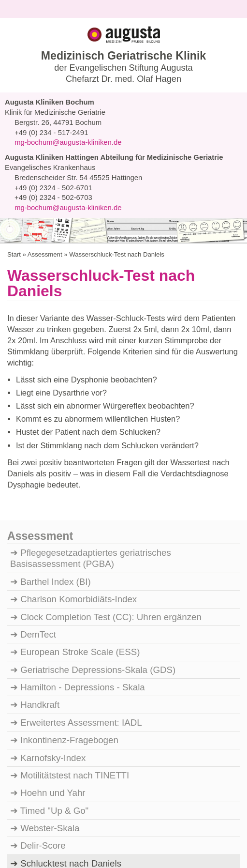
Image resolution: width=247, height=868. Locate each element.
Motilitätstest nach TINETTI (76, 680)
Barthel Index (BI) (56, 487)
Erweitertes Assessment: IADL (82, 627)
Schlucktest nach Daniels (72, 768)
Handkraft (41, 610)
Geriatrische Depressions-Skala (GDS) (97, 575)
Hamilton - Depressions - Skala (83, 592)
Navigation (35, 108)
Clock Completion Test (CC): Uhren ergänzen (112, 522)
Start (14, 160)
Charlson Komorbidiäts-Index (80, 504)
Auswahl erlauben (104, 840)
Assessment (44, 160)
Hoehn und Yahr (53, 698)
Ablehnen (42, 840)
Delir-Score (42, 751)
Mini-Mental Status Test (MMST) (87, 786)
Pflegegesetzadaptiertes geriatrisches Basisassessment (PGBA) (92, 463)
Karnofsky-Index (53, 663)
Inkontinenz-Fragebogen (70, 645)
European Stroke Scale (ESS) (79, 557)
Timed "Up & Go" (54, 716)
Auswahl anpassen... (183, 839)
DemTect (38, 539)
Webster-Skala (50, 733)
